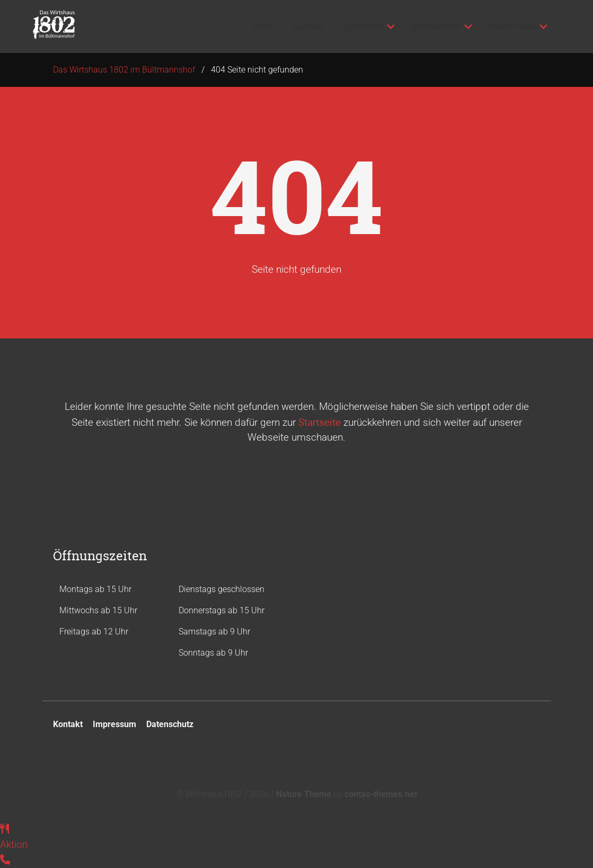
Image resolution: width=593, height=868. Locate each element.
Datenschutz (170, 724)
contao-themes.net (381, 794)
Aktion (14, 844)
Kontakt (68, 724)
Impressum (114, 724)
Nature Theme (304, 794)
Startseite (320, 422)
